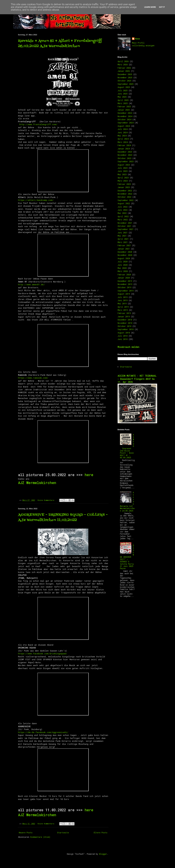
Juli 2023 (123, 168)
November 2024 (125, 116)
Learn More (150, 7)
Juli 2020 (123, 262)
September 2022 (126, 200)
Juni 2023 (123, 171)
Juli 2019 (123, 297)
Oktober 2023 (124, 158)
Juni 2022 (123, 210)
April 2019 (123, 307)
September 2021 (126, 229)
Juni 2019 (123, 300)
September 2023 (126, 161)
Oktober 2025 (124, 81)
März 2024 (123, 142)
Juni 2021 (123, 233)
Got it (162, 7)
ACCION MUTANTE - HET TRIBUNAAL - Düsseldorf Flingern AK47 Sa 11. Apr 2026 (137, 379)
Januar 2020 (124, 278)
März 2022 (123, 220)
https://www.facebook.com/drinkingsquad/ (43, 654)
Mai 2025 (122, 97)
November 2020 (125, 255)
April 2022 (123, 216)
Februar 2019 (124, 313)
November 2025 (125, 77)
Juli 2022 (123, 207)
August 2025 (124, 87)
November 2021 (125, 223)
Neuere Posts (26, 833)
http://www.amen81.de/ (31, 284)
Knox (137, 39)
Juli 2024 (123, 129)
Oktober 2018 (124, 326)
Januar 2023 (124, 187)
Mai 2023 (122, 174)
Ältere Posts (100, 833)
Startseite (63, 833)
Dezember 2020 (125, 252)
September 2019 (126, 291)
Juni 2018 (123, 339)
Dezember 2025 (125, 74)
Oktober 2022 (124, 197)
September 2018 (126, 329)
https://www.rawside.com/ (33, 378)
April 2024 (123, 139)
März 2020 (123, 271)
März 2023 (123, 181)
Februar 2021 (124, 245)
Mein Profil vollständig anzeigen (143, 44)
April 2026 (123, 61)
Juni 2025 (123, 94)
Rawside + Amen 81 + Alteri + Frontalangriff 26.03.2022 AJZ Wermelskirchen (60, 44)
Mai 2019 (122, 303)
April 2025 (123, 100)
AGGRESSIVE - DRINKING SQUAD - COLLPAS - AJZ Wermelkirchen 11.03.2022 (63, 517)
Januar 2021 (124, 249)
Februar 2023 (124, 184)
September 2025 (126, 84)
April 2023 (123, 178)
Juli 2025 (123, 90)
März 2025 (123, 103)
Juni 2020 (123, 265)
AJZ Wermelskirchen (38, 483)
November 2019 (125, 284)
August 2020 (124, 258)
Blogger (103, 854)
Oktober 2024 (124, 119)
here (89, 475)
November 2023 (125, 155)
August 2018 (124, 333)
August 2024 (124, 126)
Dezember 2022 (125, 191)
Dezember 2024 (125, 113)
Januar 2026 (124, 71)
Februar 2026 (124, 68)
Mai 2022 (122, 213)
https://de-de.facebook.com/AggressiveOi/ (43, 732)
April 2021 (123, 239)
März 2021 (123, 242)
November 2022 (125, 194)
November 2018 (125, 323)
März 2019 (123, 310)
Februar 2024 (124, 145)
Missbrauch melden (128, 347)
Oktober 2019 (124, 287)
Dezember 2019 (125, 281)
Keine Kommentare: (47, 500)
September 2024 (126, 123)
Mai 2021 (122, 236)
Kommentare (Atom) (40, 837)
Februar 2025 (124, 106)
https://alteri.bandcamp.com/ (36, 200)
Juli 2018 (123, 336)
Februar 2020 (124, 274)
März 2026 (123, 64)
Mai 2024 (122, 136)
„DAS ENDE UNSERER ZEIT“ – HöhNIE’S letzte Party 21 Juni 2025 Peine (127, 556)
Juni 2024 (123, 132)
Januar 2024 (124, 149)
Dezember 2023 (125, 152)
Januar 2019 (124, 316)
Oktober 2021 (124, 226)
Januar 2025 (124, 110)
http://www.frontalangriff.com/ (38, 124)
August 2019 (124, 294)
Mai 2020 (122, 268)
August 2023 (124, 165)
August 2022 (124, 203)
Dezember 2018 (125, 320)
